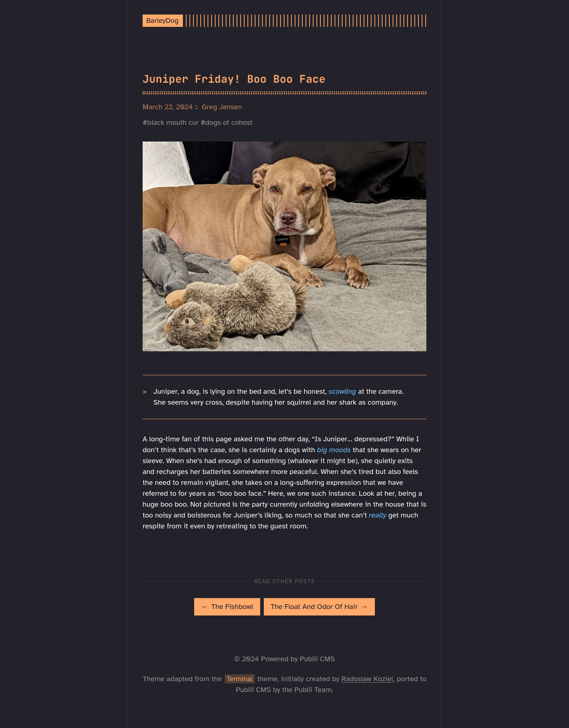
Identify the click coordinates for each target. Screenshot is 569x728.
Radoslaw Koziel (367, 679)
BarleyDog (162, 21)
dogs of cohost (229, 122)
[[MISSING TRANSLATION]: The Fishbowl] (227, 607)
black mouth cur (173, 122)
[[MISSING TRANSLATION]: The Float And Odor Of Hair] (319, 607)
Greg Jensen (222, 107)
